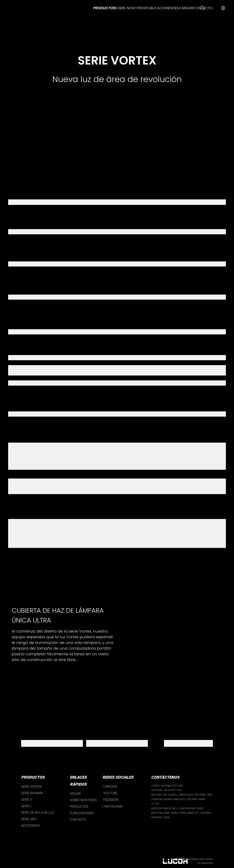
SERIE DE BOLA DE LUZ (38, 813)
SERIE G (27, 800)
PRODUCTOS (79, 807)
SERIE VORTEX (31, 787)
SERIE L (27, 806)
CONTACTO (78, 820)
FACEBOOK (111, 800)
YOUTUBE (110, 793)
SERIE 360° (29, 819)
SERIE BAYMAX (32, 793)
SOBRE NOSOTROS (83, 800)
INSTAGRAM (112, 806)
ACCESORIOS (30, 826)
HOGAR (75, 794)
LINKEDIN (110, 786)
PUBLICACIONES (82, 813)
